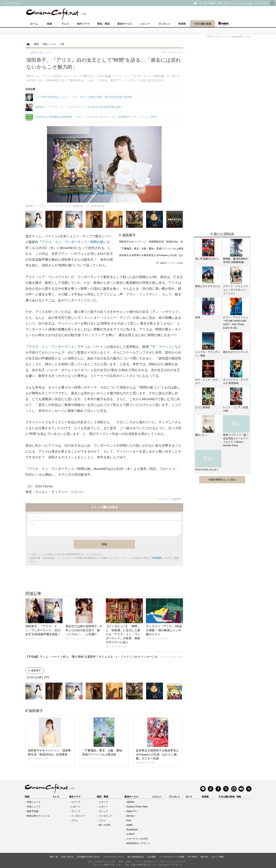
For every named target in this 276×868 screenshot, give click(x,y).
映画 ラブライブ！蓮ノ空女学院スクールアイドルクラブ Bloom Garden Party (236, 440)
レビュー (145, 24)
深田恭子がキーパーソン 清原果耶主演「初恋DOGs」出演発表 (155, 242)
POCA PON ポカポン (207, 470)
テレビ (65, 24)
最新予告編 (32, 811)
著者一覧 (54, 857)
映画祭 (182, 24)
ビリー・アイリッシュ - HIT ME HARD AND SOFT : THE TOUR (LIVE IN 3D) (236, 323)
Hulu (129, 820)
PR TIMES (193, 857)
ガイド (189, 797)
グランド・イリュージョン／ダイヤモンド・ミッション (236, 290)
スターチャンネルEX (137, 839)
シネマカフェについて (114, 857)
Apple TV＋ (132, 811)
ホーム (34, 24)
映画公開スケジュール (38, 816)
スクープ (76, 802)
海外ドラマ (83, 24)
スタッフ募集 (218, 857)
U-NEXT (131, 834)
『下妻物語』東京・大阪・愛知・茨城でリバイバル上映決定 (153, 249)
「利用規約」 (157, 558)
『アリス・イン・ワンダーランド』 (51, 347)
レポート (76, 807)
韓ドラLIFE (105, 825)
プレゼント (164, 24)
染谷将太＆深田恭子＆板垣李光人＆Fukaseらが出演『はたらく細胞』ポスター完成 (165, 255)
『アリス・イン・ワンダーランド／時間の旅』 (72, 242)
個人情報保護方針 (136, 857)
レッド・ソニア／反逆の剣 (236, 409)
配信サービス (125, 24)
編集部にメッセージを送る (172, 263)
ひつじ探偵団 (203, 407)
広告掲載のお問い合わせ (88, 857)
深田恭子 (129, 235)
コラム (74, 820)
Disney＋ (131, 816)
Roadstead (132, 830)
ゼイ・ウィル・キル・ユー (208, 381)
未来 (198, 317)
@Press (204, 857)
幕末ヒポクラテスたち (208, 286)
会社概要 (152, 857)
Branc (224, 24)
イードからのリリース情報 (172, 857)
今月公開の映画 (203, 24)
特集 (239, 797)
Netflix (130, 825)
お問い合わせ (67, 857)
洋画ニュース (34, 807)
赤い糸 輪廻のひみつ (207, 259)
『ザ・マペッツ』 (162, 347)
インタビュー (78, 816)
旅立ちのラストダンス (236, 352)
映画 (49, 24)
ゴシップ (76, 811)
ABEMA (130, 802)
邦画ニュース (34, 802)
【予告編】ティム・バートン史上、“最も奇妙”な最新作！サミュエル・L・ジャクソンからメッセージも (104, 657)
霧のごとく (201, 435)
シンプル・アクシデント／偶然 (208, 354)
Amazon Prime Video (137, 807)
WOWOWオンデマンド (138, 843)
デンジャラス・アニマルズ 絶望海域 (236, 381)
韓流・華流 (103, 24)
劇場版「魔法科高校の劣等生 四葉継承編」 (236, 260)
